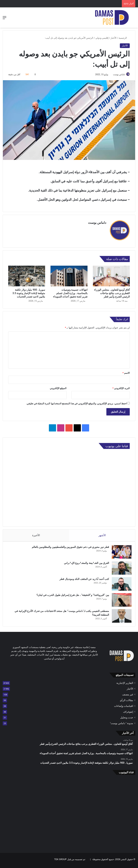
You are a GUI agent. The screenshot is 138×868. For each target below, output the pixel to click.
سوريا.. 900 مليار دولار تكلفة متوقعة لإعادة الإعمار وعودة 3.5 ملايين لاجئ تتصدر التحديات (29, 292)
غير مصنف (128, 696)
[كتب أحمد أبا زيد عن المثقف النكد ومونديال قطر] (120, 584)
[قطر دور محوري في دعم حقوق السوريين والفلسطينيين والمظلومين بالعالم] (120, 552)
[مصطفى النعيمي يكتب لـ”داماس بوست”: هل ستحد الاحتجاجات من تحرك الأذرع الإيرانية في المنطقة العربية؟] (120, 616)
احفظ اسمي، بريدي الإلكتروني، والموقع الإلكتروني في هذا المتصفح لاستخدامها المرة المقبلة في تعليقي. (76, 402)
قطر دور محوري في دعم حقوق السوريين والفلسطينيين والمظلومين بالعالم (69, 547)
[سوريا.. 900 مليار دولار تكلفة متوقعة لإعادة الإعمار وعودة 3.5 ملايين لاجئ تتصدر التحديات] (27, 274)
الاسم (126, 371)
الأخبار (113, 38)
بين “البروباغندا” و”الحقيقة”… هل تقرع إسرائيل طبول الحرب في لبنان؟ (71, 595)
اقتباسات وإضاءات (124, 708)
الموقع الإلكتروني (58, 387)
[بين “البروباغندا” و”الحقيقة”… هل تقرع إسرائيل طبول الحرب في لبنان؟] (120, 600)
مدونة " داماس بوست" (122, 725)
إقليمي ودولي (102, 38)
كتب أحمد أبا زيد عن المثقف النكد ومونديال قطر (82, 579)
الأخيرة (36, 534)
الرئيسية (124, 38)
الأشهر (102, 534)
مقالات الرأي (126, 702)
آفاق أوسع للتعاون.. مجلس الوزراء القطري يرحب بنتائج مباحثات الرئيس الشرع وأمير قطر (112, 292)
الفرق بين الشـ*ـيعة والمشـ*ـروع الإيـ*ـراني (85, 563)
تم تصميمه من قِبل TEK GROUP (70, 861)
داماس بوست (117, 74)
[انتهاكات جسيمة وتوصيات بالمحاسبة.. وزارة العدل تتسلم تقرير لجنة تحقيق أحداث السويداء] (69, 274)
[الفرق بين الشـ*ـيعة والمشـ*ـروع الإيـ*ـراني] (120, 568)
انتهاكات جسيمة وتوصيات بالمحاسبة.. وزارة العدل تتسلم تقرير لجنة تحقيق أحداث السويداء (70, 292)
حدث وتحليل (127, 719)
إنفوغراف (128, 714)
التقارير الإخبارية (125, 685)
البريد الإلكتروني (121, 387)
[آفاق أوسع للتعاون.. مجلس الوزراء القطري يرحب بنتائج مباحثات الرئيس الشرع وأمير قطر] (111, 274)
